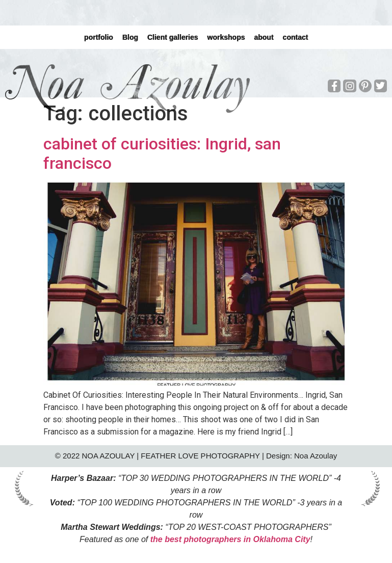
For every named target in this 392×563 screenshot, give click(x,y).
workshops (226, 37)
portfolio (99, 37)
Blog (130, 37)
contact (295, 37)
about (264, 37)
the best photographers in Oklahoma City (230, 539)
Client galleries (173, 37)
